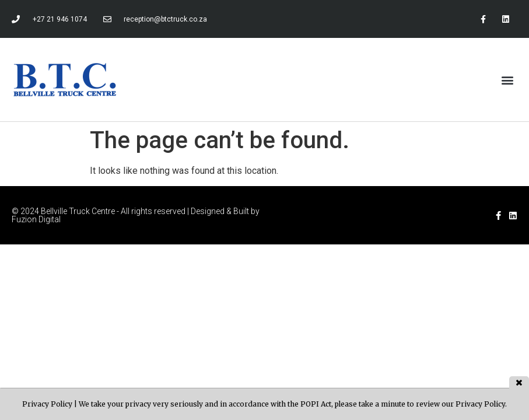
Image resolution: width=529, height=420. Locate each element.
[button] (508, 80)
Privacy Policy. (481, 404)
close (519, 382)
